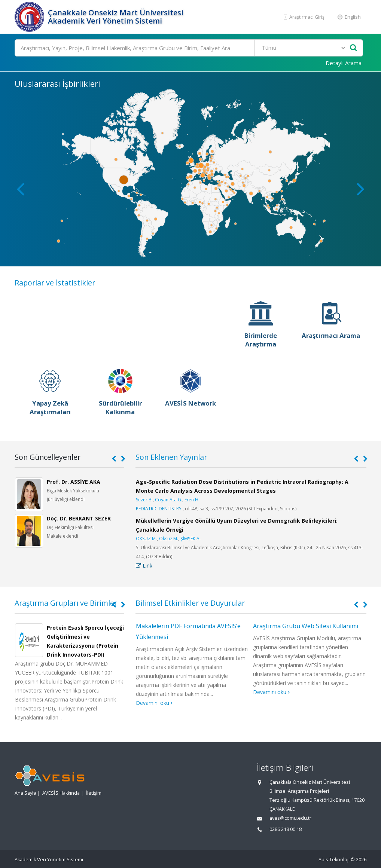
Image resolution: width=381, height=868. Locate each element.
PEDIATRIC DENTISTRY (159, 509)
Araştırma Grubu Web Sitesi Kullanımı (306, 626)
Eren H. (192, 500)
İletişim (94, 793)
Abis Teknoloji (334, 860)
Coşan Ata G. (169, 500)
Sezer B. (144, 500)
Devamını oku (154, 703)
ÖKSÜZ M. (146, 539)
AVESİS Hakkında (61, 793)
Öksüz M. (169, 539)
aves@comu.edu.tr (290, 818)
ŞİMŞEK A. (190, 539)
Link (144, 566)
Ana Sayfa (25, 793)
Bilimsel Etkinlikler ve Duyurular (190, 603)
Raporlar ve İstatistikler (55, 283)
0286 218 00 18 (286, 829)
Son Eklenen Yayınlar (171, 457)
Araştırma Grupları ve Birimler (66, 603)
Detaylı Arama (344, 63)
